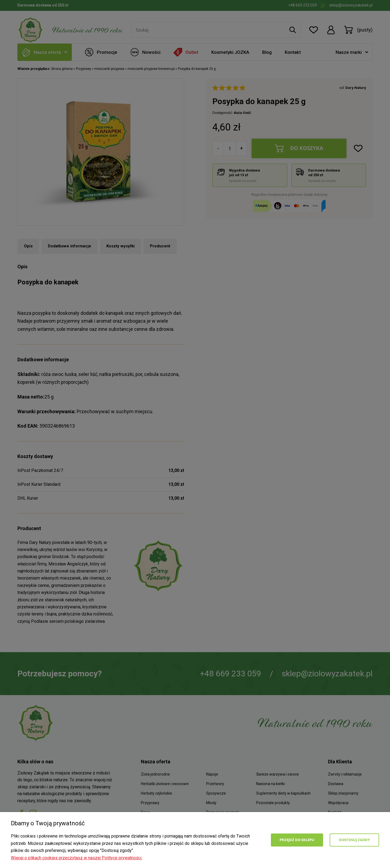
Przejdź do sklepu (297, 840)
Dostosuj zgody (354, 840)
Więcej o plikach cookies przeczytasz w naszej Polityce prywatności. (77, 858)
